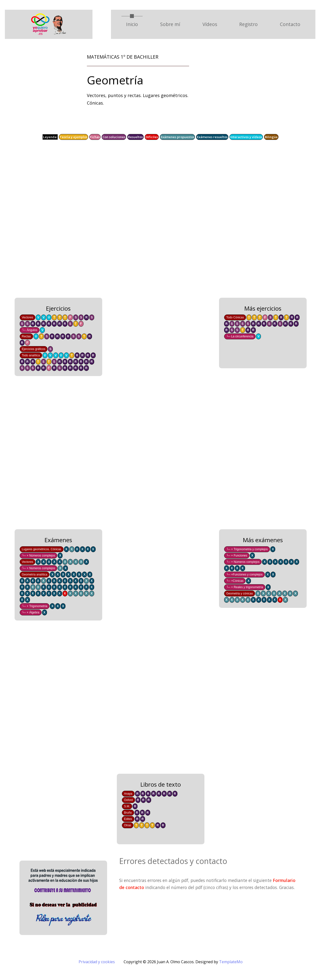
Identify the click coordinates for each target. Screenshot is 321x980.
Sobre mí (170, 24)
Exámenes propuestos (177, 137)
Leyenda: (50, 137)
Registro (248, 24)
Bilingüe (271, 137)
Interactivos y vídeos (246, 137)
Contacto (290, 24)
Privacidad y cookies (97, 962)
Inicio (134, 24)
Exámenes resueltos (212, 137)
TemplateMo (231, 962)
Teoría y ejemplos (73, 137)
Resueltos (135, 137)
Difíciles (152, 137)
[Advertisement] (151, 222)
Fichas (95, 137)
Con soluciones (114, 137)
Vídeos (210, 24)
